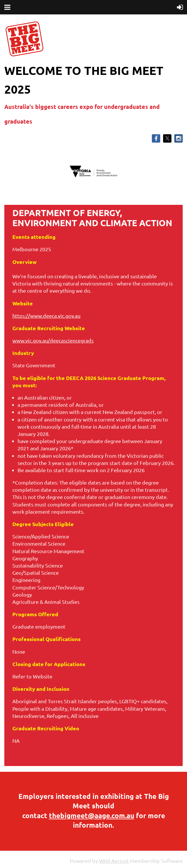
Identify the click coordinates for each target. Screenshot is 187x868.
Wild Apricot (114, 861)
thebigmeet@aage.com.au (92, 815)
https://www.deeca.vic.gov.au (46, 316)
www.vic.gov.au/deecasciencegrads (53, 340)
